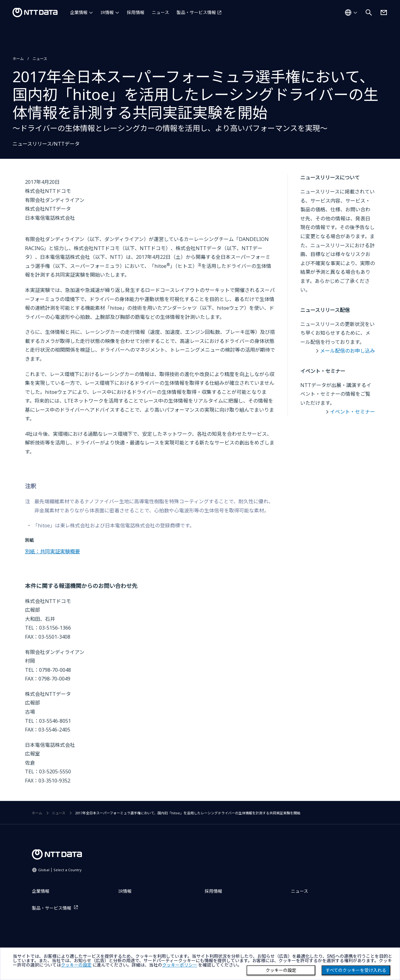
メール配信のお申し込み (347, 351)
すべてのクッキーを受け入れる (356, 970)
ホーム (18, 59)
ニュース (160, 12)
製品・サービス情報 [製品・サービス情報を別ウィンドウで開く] (196, 12)
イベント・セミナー (352, 412)
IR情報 (107, 12)
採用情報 (136, 12)
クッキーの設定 (281, 970)
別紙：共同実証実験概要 (52, 551)
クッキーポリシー (180, 965)
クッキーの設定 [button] (76, 965)
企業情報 (79, 12)
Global (60, 870)
